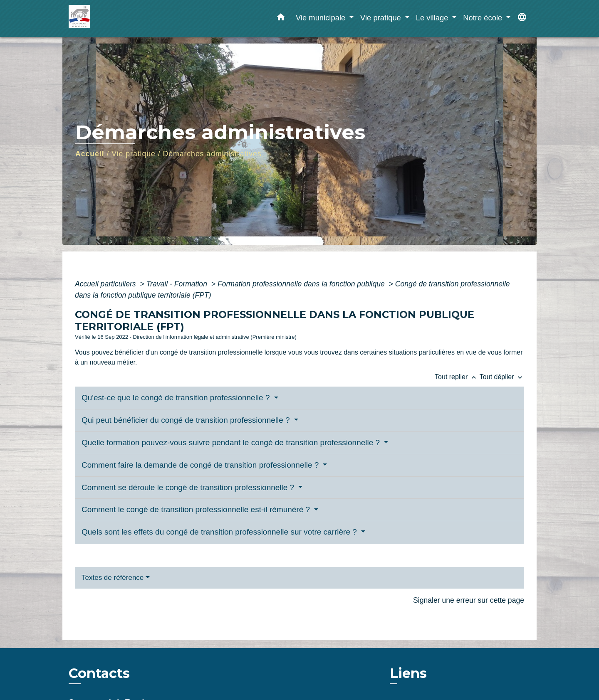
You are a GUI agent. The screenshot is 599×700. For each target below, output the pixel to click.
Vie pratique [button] (382, 18)
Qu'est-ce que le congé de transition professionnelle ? (177, 398)
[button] (281, 19)
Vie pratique (134, 154)
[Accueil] (121, 18)
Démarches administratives (212, 154)
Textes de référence (113, 578)
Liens (408, 673)
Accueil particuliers (106, 284)
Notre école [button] (484, 18)
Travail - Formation (178, 284)
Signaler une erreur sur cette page (469, 600)
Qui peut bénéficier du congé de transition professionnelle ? (187, 420)
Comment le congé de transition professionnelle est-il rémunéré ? (197, 509)
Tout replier (457, 377)
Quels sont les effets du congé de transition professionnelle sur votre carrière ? (220, 532)
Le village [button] (433, 18)
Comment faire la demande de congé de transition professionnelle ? (201, 465)
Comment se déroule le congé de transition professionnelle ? (189, 487)
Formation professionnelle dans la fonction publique (302, 284)
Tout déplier (502, 377)
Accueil (90, 154)
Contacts (99, 673)
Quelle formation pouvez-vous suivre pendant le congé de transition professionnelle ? (232, 442)
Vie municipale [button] (322, 18)
